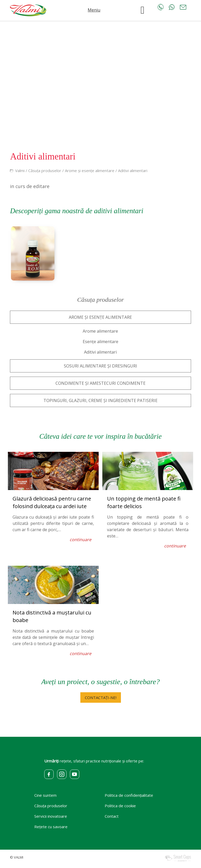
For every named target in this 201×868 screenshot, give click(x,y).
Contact (112, 816)
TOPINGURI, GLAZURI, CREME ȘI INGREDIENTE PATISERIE (100, 400)
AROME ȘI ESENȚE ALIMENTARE (100, 317)
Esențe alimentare (100, 342)
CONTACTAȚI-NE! (101, 697)
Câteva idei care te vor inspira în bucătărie (100, 436)
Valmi (20, 171)
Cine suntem (45, 795)
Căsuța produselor (45, 171)
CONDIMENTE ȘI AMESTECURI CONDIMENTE (100, 383)
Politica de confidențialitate (129, 795)
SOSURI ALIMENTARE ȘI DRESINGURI (100, 366)
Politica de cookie (120, 806)
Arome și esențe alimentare (90, 171)
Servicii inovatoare (51, 816)
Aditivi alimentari (133, 171)
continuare (80, 540)
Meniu (94, 10)
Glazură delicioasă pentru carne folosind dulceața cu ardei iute (52, 502)
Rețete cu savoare (51, 827)
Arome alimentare (100, 331)
